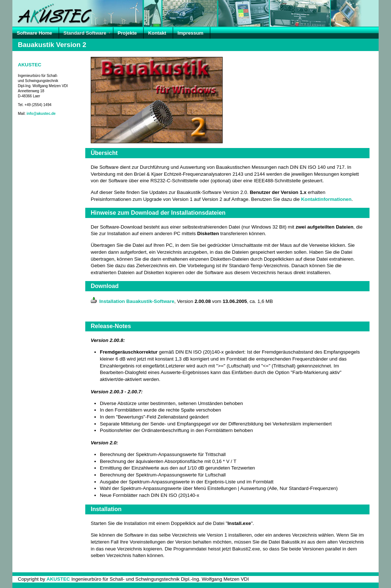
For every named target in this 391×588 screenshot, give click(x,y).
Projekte (127, 33)
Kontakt (157, 33)
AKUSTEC (30, 65)
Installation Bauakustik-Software (132, 301)
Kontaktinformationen (326, 199)
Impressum (190, 33)
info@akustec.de (41, 114)
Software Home (34, 33)
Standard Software (85, 33)
